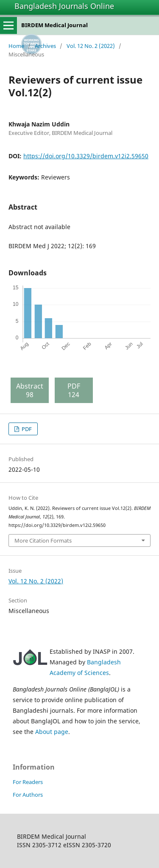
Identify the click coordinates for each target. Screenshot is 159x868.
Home (16, 46)
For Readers (28, 782)
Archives (45, 46)
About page (52, 732)
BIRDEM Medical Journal (54, 25)
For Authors (28, 795)
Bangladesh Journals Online (64, 6)
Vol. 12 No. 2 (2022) (91, 46)
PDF (26, 429)
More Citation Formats (43, 540)
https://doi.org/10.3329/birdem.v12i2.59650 (86, 156)
